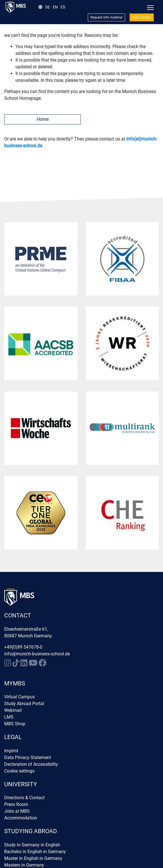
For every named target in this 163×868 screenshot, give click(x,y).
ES (63, 7)
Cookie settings (19, 771)
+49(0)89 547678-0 (23, 647)
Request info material (106, 17)
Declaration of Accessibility (31, 764)
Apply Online (142, 17)
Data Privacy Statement (28, 757)
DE (48, 7)
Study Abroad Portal (24, 704)
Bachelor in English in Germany (35, 852)
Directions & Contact (24, 798)
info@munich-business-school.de (37, 654)
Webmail (13, 710)
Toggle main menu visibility (151, 6)
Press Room (16, 804)
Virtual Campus (19, 697)
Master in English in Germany (33, 858)
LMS (9, 717)
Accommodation (21, 818)
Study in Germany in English (32, 845)
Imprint (11, 751)
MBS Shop (15, 724)
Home (43, 119)
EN (55, 7)
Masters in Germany (24, 865)
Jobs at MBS (17, 811)
